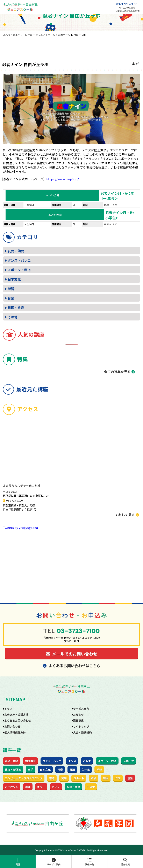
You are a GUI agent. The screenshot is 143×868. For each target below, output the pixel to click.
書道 (52, 778)
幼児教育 (30, 761)
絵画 (106, 778)
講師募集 (78, 720)
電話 (18, 862)
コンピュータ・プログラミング (24, 778)
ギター (41, 787)
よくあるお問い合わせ (18, 720)
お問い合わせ (12, 726)
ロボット (79, 778)
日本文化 (14, 279)
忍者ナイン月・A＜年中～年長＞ (117, 196)
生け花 (86, 770)
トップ (8, 709)
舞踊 (72, 770)
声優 (94, 778)
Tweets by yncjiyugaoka (20, 528)
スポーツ (129, 761)
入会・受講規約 (82, 732)
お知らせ (78, 715)
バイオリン (12, 787)
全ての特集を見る (117, 372)
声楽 (28, 787)
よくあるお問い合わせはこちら (72, 666)
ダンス (72, 761)
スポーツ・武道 (19, 270)
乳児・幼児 (16, 251)
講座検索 (125, 862)
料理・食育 (16, 308)
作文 (118, 778)
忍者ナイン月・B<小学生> (120, 215)
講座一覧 (89, 862)
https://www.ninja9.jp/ (63, 179)
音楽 (11, 298)
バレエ (87, 761)
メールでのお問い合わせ (72, 654)
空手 (30, 770)
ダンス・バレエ (19, 260)
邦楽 (60, 770)
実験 (64, 778)
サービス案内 (54, 862)
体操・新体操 (13, 770)
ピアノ (56, 787)
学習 (11, 289)
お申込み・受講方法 (16, 715)
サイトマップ (81, 726)
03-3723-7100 (127, 4)
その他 (13, 317)
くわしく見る (127, 515)
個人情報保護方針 (15, 732)
